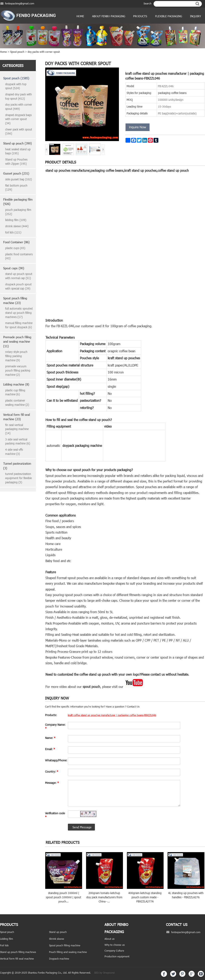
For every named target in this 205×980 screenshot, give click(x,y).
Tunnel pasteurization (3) (17, 466)
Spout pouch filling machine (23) (15, 300)
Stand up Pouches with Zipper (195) (16, 161)
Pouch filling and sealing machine (68, 952)
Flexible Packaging (169, 16)
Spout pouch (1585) (16, 78)
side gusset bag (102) (19, 179)
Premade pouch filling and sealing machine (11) (17, 342)
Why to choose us (115, 945)
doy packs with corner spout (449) (19, 107)
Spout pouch (17, 52)
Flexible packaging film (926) (18, 202)
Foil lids (4, 945)
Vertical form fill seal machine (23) (17, 417)
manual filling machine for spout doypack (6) (19, 325)
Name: (50, 738)
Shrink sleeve (57, 939)
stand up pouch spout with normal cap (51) (19, 276)
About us (110, 939)
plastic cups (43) (15, 248)
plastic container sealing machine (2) (17, 403)
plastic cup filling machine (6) (15, 392)
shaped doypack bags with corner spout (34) (18, 119)
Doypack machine (59, 959)
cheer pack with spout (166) (19, 131)
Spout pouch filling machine (65, 945)
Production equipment (117, 956)
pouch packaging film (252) (18, 212)
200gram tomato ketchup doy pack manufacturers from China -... (104, 897)
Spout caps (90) (14, 268)
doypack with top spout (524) (16, 86)
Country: (52, 772)
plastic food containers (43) (19, 256)
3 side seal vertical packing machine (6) (18, 441)
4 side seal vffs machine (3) (14, 452)
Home (80, 16)
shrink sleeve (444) (17, 226)
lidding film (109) (16, 220)
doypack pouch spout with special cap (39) (18, 286)
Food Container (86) (16, 242)
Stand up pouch (58, 932)
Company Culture (114, 951)
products (140, 16)
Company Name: (55, 726)
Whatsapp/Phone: (55, 760)
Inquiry (195, 16)
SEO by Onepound (104, 973)
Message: (52, 783)
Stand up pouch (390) (18, 143)
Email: (50, 749)
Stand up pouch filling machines (18, 952)
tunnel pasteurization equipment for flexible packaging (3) (19, 478)
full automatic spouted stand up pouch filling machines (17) (19, 313)
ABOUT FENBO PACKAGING (109, 16)
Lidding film (7, 939)
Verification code (55, 815)
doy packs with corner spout (44, 52)
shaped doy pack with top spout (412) (19, 96)
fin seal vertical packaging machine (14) (17, 429)
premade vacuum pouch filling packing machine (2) (18, 370)
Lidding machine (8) (16, 384)
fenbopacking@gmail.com (20, 3)
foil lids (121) (13, 232)
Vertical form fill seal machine (17, 959)
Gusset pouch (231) (16, 173)
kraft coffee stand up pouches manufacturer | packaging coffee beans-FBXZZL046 (112, 715)
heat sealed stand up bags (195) (18, 151)
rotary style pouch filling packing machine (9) (16, 356)
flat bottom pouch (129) (16, 188)
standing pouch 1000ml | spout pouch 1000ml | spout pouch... (63, 897)
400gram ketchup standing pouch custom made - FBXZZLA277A (145, 897)
